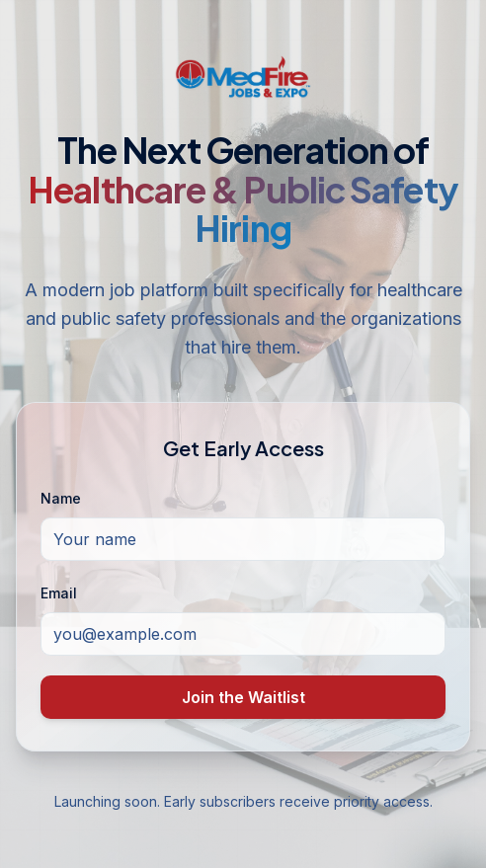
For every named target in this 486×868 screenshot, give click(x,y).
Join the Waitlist (243, 697)
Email (59, 593)
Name (61, 498)
